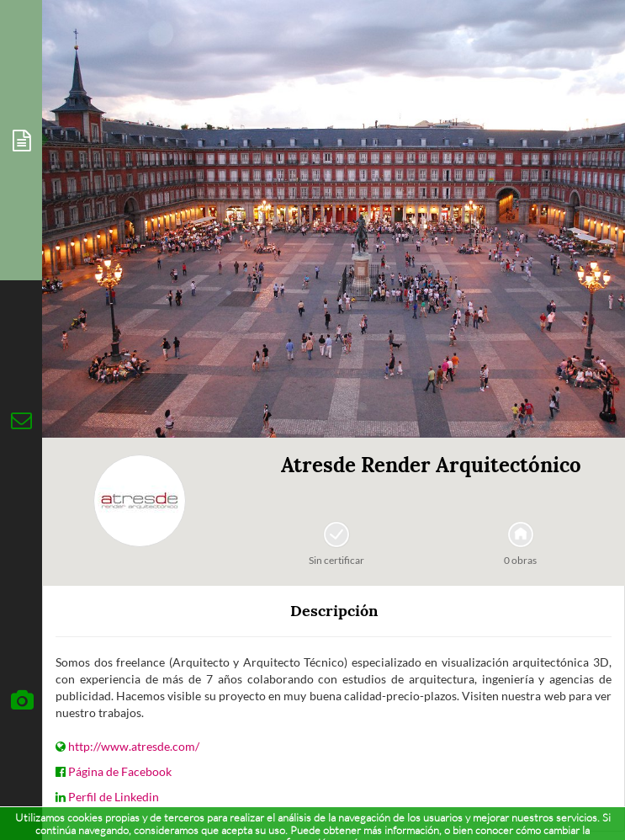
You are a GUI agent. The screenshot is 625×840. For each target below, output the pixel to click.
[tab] (21, 140)
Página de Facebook (120, 771)
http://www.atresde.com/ (134, 746)
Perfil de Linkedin (114, 797)
